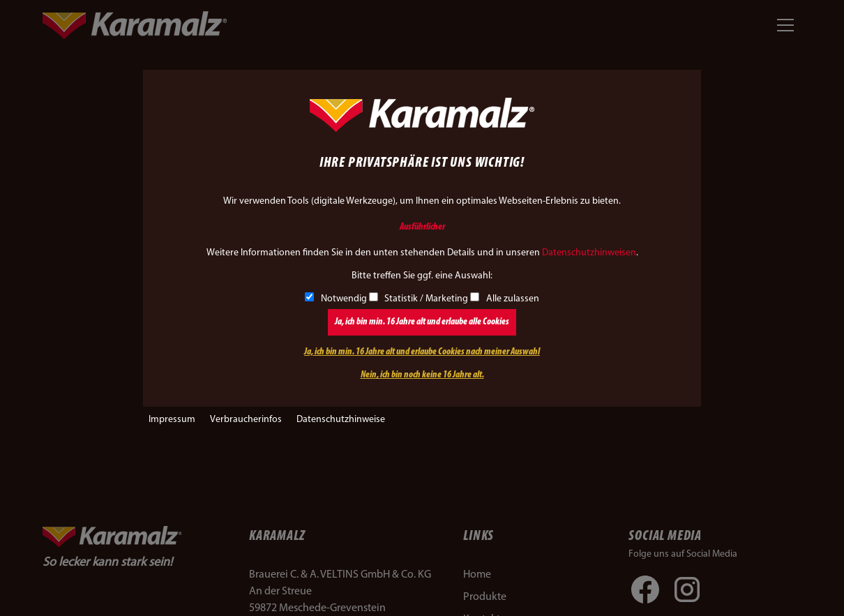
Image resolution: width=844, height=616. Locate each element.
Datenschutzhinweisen (589, 253)
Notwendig (336, 299)
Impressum (172, 420)
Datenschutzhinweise (341, 420)
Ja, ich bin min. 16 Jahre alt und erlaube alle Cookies (422, 322)
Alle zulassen (505, 299)
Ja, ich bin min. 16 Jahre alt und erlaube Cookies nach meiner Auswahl (422, 352)
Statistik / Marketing (419, 299)
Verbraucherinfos (246, 420)
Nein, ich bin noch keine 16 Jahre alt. (422, 375)
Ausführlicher (422, 227)
